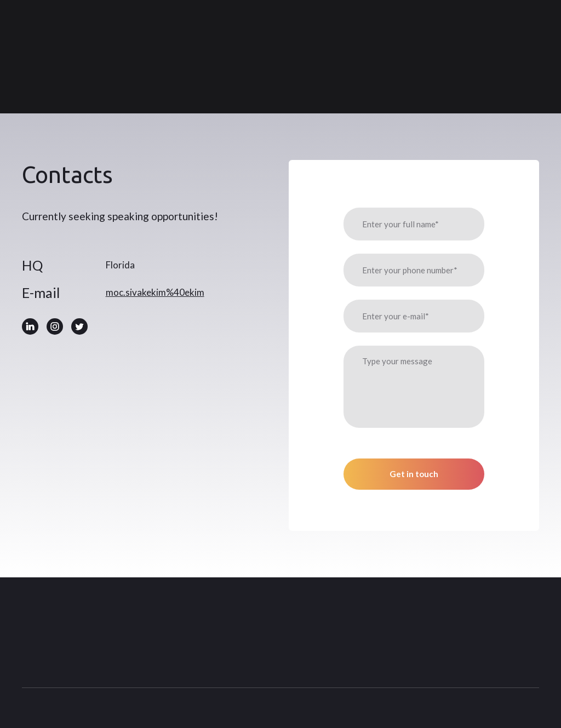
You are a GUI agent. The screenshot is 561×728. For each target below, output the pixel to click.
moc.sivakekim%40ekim (155, 292)
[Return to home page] (84, 57)
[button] (30, 326)
